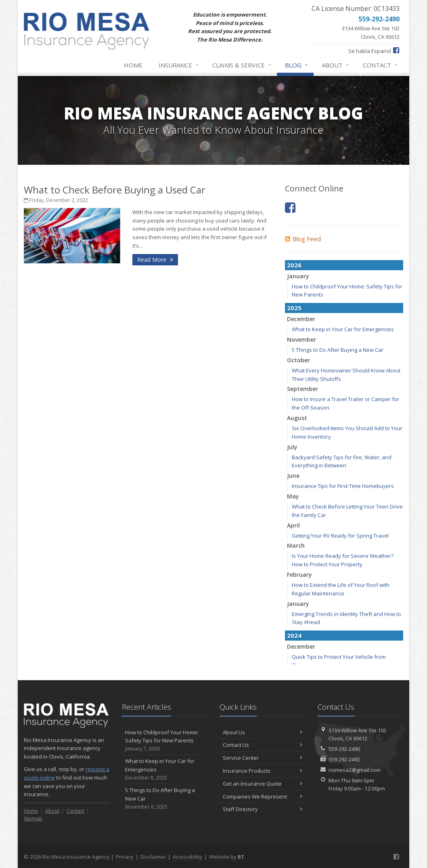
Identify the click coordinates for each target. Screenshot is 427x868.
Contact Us (263, 745)
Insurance (179, 65)
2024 (294, 635)
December (301, 319)
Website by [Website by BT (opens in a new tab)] (227, 857)
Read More (155, 260)
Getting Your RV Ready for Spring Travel (340, 536)
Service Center (263, 758)
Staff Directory (263, 809)
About (336, 65)
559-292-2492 (344, 759)
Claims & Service (242, 65)
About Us (263, 732)
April (293, 525)
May (293, 496)
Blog (297, 65)
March (296, 545)
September (302, 389)
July (292, 447)
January (298, 276)
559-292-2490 (344, 749)
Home (133, 65)
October (298, 360)
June (293, 476)
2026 (294, 265)
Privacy (125, 857)
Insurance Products (263, 771)
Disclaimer (153, 857)
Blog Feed (303, 239)
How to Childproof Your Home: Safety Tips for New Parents (165, 741)
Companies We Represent (263, 797)
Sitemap (33, 819)
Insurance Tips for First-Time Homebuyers (343, 486)
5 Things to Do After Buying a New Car (338, 350)
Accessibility (187, 857)
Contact (381, 65)
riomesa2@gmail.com (355, 770)
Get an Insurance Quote (263, 784)
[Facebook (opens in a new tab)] (396, 50)
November (301, 339)
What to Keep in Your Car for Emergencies (343, 329)
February (299, 575)
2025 (294, 308)
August (297, 418)
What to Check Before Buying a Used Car (115, 190)
